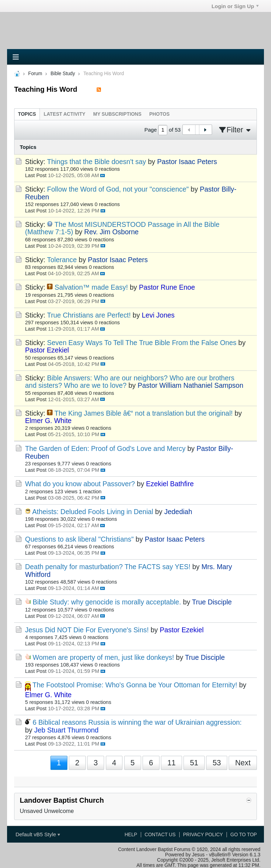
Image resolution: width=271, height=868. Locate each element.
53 (217, 763)
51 (194, 763)
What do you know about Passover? (80, 484)
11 (171, 763)
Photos (159, 114)
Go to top (244, 835)
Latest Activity (65, 114)
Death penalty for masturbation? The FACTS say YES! (108, 567)
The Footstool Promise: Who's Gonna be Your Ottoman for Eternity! (135, 685)
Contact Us (160, 835)
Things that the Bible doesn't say (97, 162)
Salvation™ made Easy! (91, 287)
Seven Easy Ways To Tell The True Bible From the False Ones (142, 343)
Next (243, 763)
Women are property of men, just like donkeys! (103, 657)
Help (131, 835)
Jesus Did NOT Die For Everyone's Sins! (87, 630)
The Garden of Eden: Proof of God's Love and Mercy (105, 448)
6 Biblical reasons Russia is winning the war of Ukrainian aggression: (137, 722)
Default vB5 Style (38, 834)
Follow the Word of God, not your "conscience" (118, 189)
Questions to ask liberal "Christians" (79, 539)
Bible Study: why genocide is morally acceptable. (107, 602)
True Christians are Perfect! (89, 315)
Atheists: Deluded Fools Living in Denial (93, 512)
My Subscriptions (117, 114)
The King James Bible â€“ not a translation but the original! (143, 413)
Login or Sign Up (235, 6)
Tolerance (62, 260)
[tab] (27, 114)
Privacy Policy (203, 835)
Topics (27, 114)
